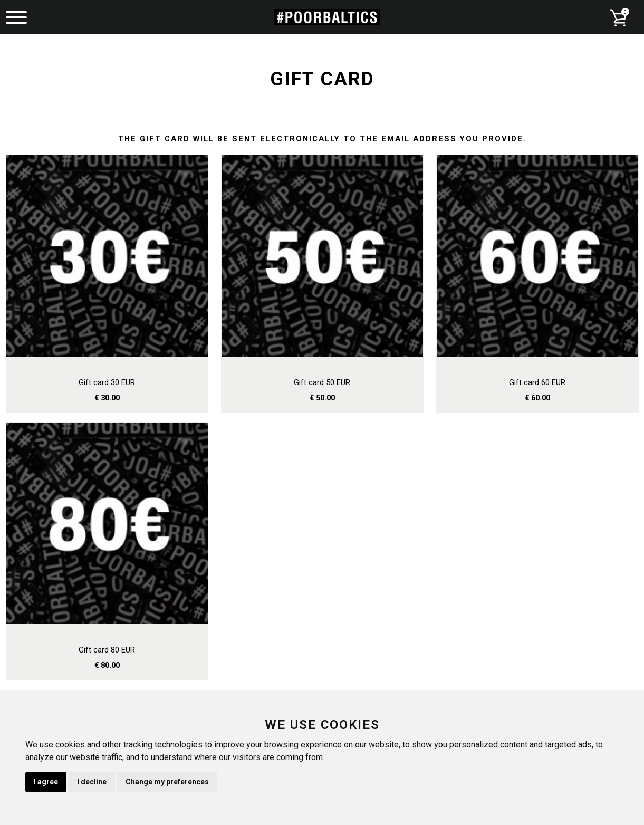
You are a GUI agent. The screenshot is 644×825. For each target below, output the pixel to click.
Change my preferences (167, 782)
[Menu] (16, 18)
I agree (46, 782)
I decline (92, 782)
